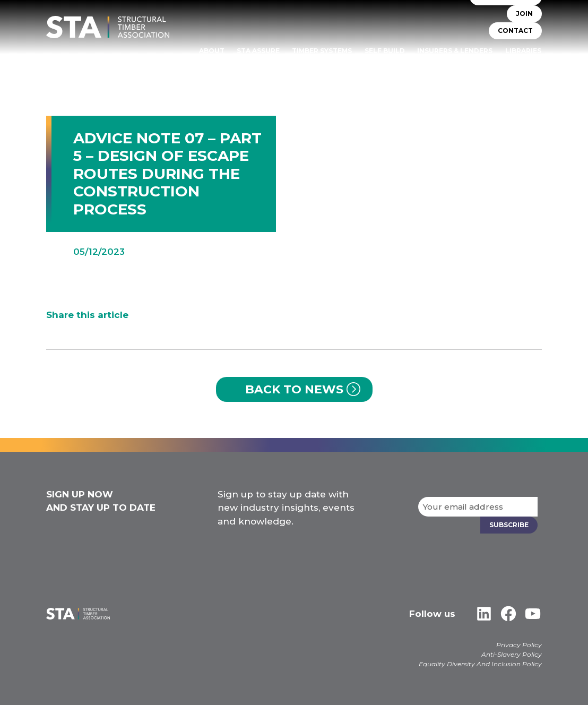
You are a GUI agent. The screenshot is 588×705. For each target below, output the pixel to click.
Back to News (294, 389)
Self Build (385, 51)
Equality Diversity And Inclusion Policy (480, 664)
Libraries (523, 51)
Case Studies (516, 66)
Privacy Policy (519, 645)
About (212, 51)
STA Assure (258, 51)
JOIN (524, 14)
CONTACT (515, 31)
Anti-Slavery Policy (512, 654)
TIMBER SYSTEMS (322, 51)
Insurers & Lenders (455, 51)
